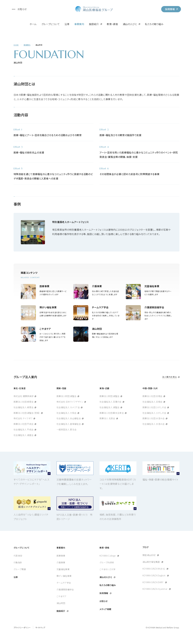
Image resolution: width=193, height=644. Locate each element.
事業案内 (79, 24)
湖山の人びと (130, 24)
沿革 (67, 24)
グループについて (51, 24)
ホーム (33, 24)
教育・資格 (112, 24)
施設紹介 (94, 24)
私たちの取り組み (154, 24)
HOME (16, 45)
